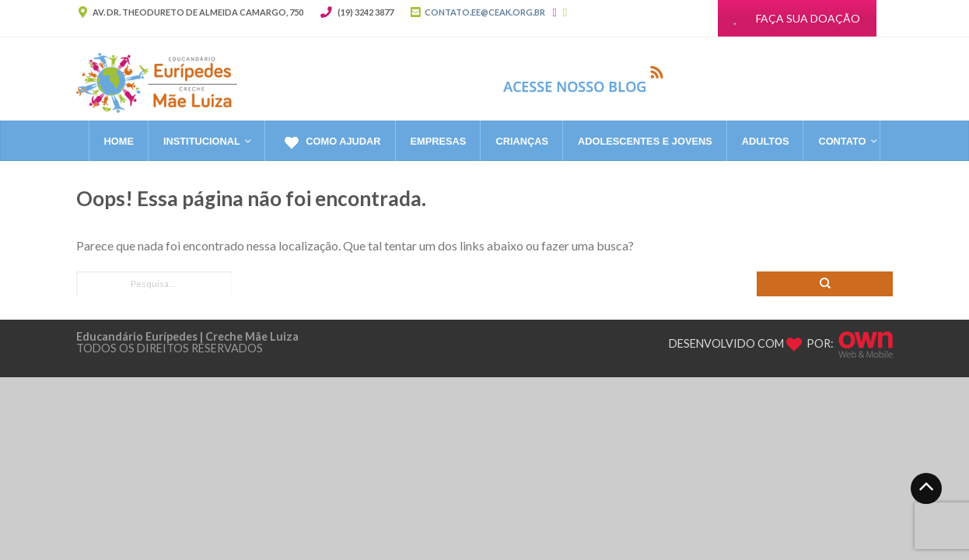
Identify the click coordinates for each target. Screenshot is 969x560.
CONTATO (842, 141)
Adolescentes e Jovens (645, 141)
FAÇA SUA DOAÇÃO (797, 18)
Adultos (766, 141)
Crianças (522, 141)
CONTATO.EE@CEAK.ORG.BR (485, 12)
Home (119, 141)
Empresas (439, 141)
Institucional (202, 141)
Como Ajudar (331, 142)
